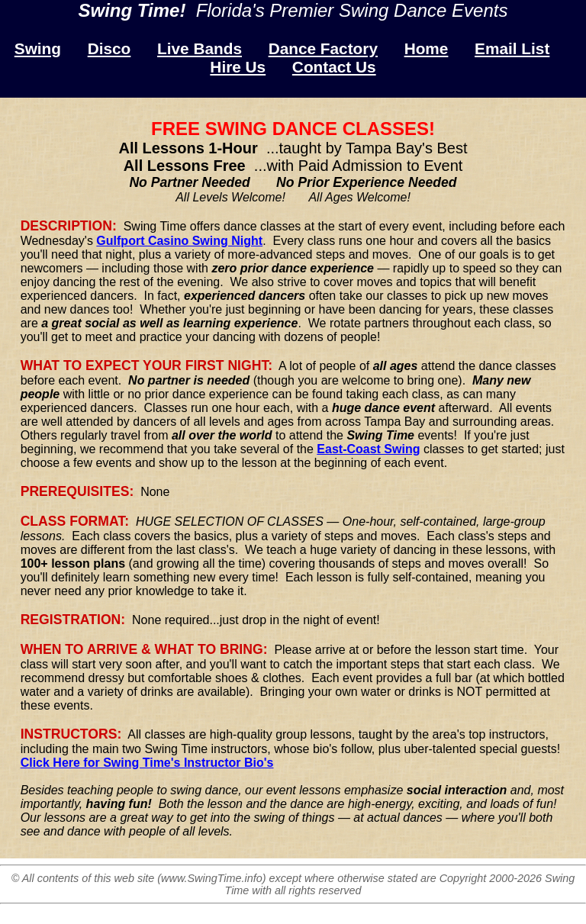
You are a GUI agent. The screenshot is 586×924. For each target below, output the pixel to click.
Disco (109, 48)
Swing (38, 48)
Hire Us (238, 67)
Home (427, 48)
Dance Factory (323, 48)
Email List (512, 48)
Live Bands (200, 48)
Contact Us (334, 67)
